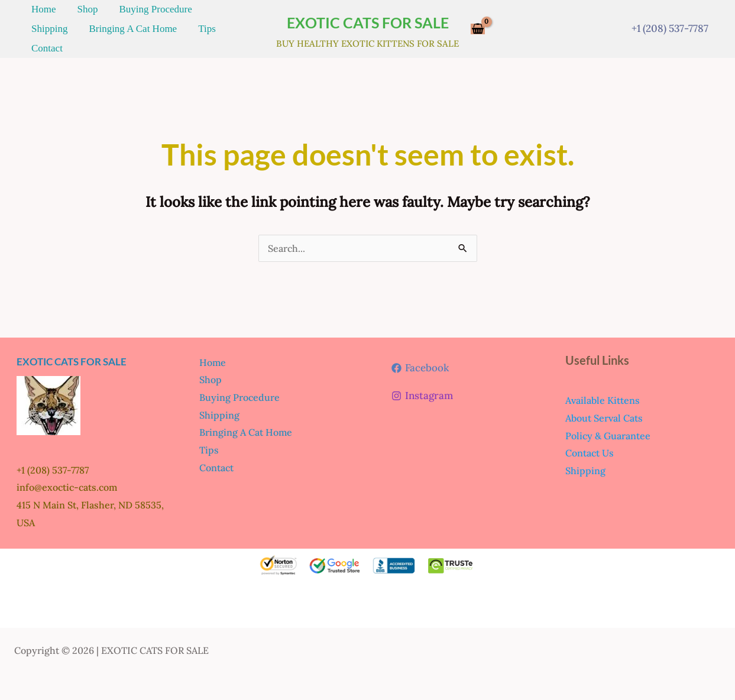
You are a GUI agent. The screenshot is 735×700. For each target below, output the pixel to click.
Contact (165, 40)
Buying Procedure (126, 13)
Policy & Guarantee (608, 432)
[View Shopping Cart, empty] (478, 27)
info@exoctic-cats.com (67, 484)
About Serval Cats (604, 414)
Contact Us (590, 449)
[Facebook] (420, 364)
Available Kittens (603, 397)
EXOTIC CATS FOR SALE (368, 21)
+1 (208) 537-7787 (670, 27)
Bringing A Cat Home (69, 40)
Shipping (190, 13)
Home (38, 13)
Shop (70, 13)
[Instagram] (422, 392)
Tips (132, 40)
